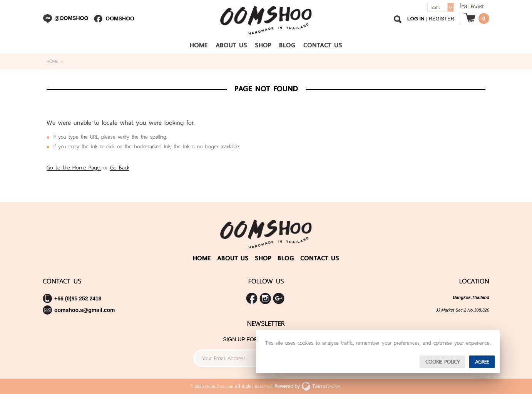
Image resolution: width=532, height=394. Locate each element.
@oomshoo (71, 18)
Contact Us (323, 45)
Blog (287, 45)
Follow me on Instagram (265, 298)
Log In (416, 19)
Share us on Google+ (279, 298)
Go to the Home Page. (74, 168)
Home (199, 45)
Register (442, 19)
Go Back (120, 168)
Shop (263, 45)
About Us (231, 45)
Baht (436, 7)
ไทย (463, 6)
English (478, 6)
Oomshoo (120, 18)
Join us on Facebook (252, 298)
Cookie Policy (442, 362)
